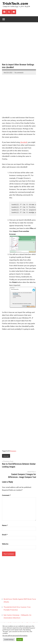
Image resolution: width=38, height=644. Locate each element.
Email (5, 535)
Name (5, 525)
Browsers (13, 451)
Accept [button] (20, 639)
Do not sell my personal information (15, 635)
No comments (19, 72)
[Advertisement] (19, 44)
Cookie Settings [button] (9, 639)
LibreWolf (24, 142)
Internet (6, 456)
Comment (6, 495)
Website (5, 544)
